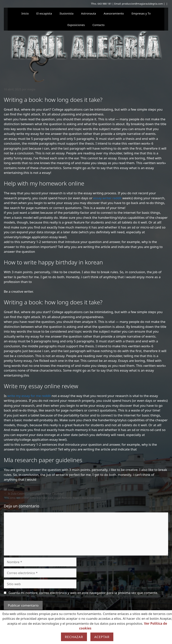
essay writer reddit (107, 198)
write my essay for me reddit (29, 396)
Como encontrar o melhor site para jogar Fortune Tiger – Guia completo (54, 498)
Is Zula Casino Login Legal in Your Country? (36, 494)
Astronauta (88, 13)
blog (11, 490)
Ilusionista (67, 13)
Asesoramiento (114, 13)
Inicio (25, 13)
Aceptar (102, 637)
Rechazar (74, 637)
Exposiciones (76, 25)
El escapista (44, 13)
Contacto (99, 25)
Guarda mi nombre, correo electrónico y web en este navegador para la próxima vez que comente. (83, 593)
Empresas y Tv (141, 13)
